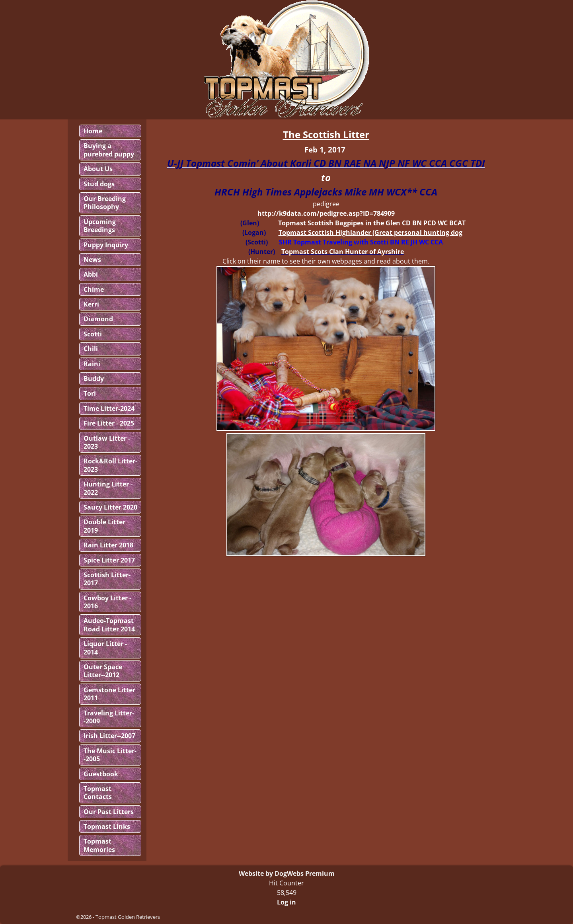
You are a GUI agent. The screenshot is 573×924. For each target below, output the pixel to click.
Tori (90, 393)
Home (93, 131)
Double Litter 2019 (104, 526)
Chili (91, 349)
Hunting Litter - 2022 (108, 488)
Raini (92, 364)
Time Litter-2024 (109, 408)
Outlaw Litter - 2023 (107, 442)
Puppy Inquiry (106, 245)
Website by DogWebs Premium (287, 873)
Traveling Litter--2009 (109, 717)
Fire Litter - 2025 (109, 423)
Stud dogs (99, 184)
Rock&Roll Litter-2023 (110, 465)
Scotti (93, 334)
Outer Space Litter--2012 (103, 671)
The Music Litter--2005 (110, 755)
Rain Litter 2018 (108, 545)
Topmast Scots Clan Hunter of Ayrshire (343, 252)
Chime (94, 289)
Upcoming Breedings (100, 226)
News (92, 260)
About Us (98, 169)
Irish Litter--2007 (109, 736)
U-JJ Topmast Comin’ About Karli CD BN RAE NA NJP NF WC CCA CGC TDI (326, 163)
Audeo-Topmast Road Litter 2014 (109, 625)
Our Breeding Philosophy (105, 203)
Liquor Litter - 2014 (105, 648)
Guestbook (101, 774)
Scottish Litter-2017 (107, 579)
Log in (286, 902)
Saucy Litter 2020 (110, 507)
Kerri (91, 304)
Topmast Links (107, 826)
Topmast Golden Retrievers (128, 917)
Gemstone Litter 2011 (109, 694)
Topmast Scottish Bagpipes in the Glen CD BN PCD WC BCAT (372, 223)
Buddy (94, 379)
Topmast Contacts (98, 793)
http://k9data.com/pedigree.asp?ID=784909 (326, 213)
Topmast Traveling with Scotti (341, 242)
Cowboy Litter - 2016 (107, 602)
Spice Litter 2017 (109, 560)
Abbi (91, 274)
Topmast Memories (99, 845)
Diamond (98, 319)
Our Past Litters (109, 812)
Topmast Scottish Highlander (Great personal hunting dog (370, 232)
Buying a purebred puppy (109, 150)
